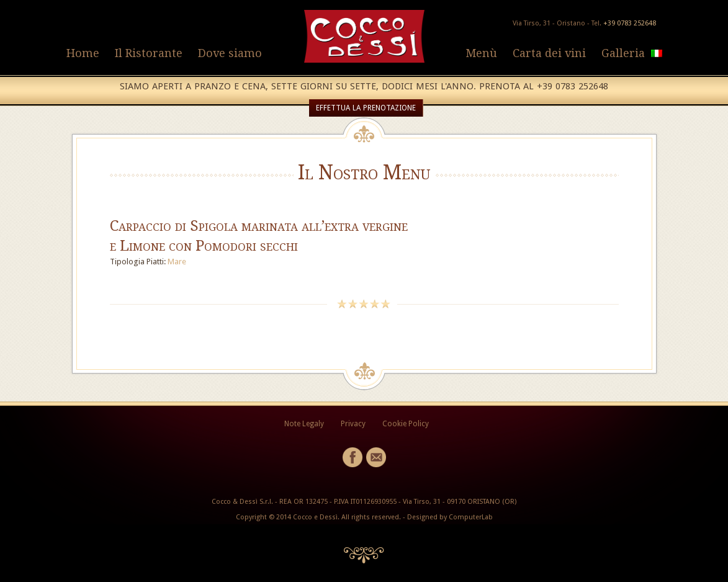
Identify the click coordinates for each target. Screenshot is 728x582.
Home (83, 53)
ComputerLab (471, 517)
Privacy (353, 424)
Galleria (623, 53)
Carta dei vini (549, 53)
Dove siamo (230, 53)
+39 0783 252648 (630, 23)
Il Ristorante (149, 53)
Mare (177, 262)
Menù (481, 53)
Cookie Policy (406, 424)
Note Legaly (304, 424)
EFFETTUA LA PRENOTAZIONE (366, 108)
